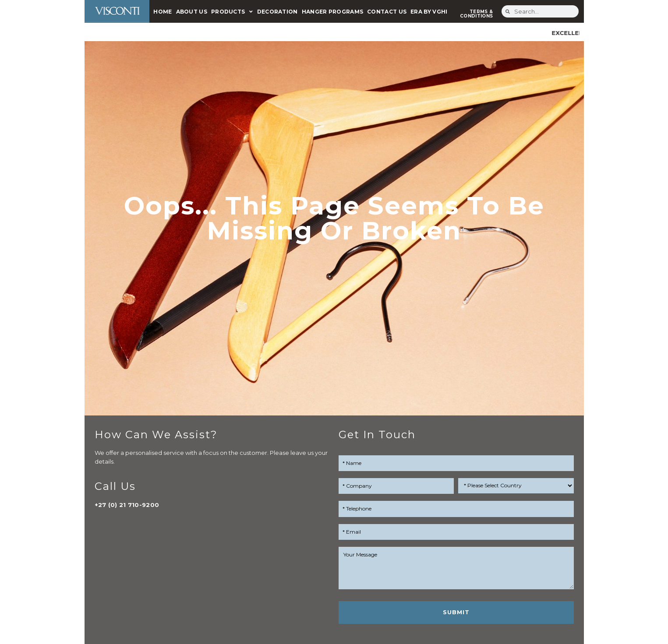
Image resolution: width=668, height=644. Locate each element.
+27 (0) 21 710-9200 (127, 505)
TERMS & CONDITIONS (476, 14)
